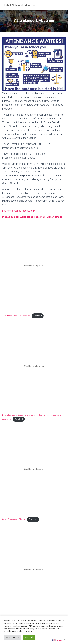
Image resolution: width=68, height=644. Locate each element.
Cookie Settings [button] (12, 637)
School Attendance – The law (14, 519)
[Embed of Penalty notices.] (34, 569)
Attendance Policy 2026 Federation (16, 316)
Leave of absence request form (19, 211)
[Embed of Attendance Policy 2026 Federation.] (34, 266)
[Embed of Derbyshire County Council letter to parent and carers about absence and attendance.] (34, 366)
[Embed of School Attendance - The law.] (34, 469)
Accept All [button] (29, 637)
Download (38, 316)
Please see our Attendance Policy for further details (32, 217)
